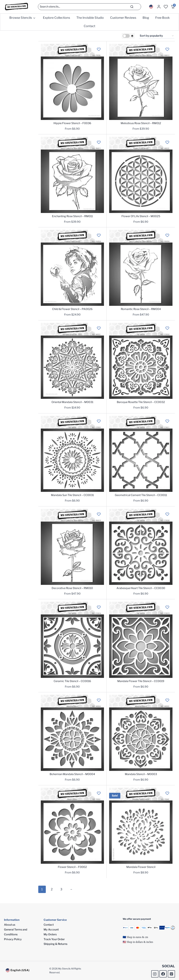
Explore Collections (56, 18)
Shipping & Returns (55, 944)
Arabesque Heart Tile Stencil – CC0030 (141, 588)
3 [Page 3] (61, 889)
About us (10, 925)
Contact (89, 26)
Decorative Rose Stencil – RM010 (72, 588)
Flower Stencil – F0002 (72, 867)
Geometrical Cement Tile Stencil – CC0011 (141, 495)
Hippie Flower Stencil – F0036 (72, 123)
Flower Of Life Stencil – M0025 (141, 216)
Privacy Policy (13, 939)
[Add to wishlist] (99, 49)
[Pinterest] (171, 974)
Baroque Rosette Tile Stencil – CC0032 (141, 402)
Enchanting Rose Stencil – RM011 (72, 216)
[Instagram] (155, 974)
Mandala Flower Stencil (141, 867)
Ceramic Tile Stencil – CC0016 (72, 681)
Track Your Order (54, 939)
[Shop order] (157, 36)
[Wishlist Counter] (166, 7)
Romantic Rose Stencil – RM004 (141, 309)
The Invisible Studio (90, 18)
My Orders (50, 934)
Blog (146, 18)
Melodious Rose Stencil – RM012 (141, 123)
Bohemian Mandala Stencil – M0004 (72, 774)
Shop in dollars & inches (140, 942)
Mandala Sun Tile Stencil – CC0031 (72, 495)
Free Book (162, 18)
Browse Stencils (21, 18)
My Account (51, 930)
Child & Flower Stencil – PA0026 (72, 309)
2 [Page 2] (52, 889)
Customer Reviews (123, 18)
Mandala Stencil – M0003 (141, 774)
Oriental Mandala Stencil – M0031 (72, 402)
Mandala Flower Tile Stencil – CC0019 (141, 681)
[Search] (89, 7)
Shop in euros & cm (137, 937)
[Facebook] (163, 974)
